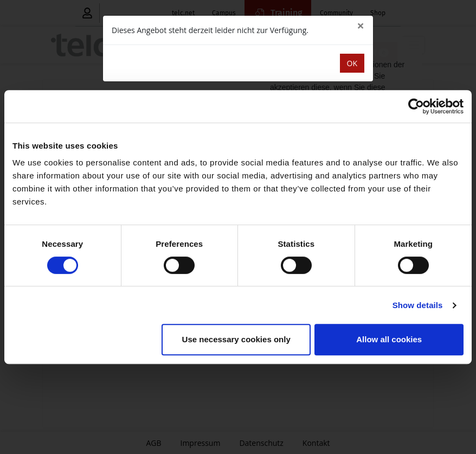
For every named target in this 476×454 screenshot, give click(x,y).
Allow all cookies (389, 339)
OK (352, 63)
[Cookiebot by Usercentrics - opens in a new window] (416, 106)
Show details (418, 305)
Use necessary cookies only (236, 339)
